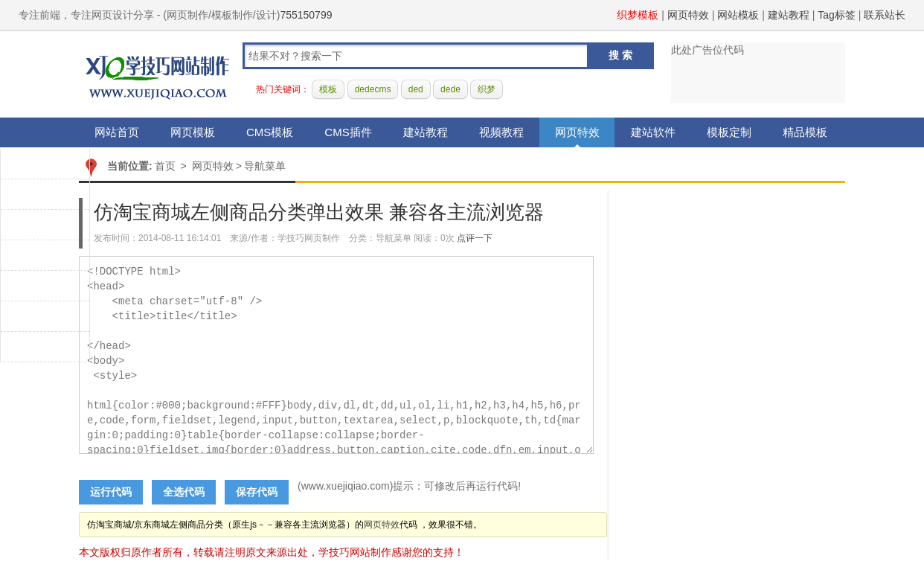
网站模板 (738, 15)
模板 (328, 89)
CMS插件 (348, 132)
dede (450, 89)
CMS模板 (270, 132)
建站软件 (653, 132)
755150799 (306, 15)
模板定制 (729, 132)
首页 (165, 166)
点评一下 (475, 238)
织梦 (487, 89)
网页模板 (193, 132)
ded (416, 89)
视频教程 (501, 132)
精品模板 (805, 132)
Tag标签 (837, 15)
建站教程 (789, 15)
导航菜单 (265, 166)
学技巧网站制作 (158, 75)
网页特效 (688, 15)
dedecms (373, 89)
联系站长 (885, 15)
